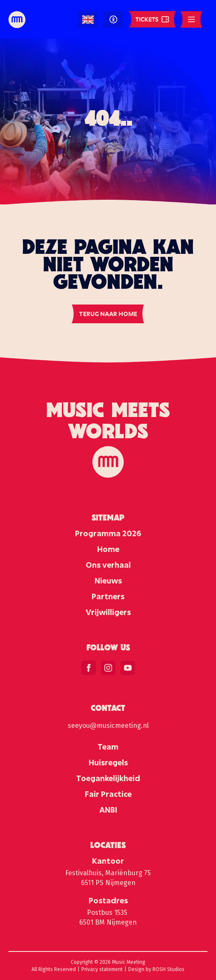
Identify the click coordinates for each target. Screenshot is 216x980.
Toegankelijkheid (108, 778)
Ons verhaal (108, 565)
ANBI (108, 810)
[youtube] (128, 668)
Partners (108, 596)
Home (108, 549)
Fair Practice (108, 794)
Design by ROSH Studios (156, 969)
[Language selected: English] (88, 20)
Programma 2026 (108, 533)
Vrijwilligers (108, 612)
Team (108, 747)
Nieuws (108, 581)
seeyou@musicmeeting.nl (108, 726)
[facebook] (89, 668)
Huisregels (108, 762)
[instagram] (108, 668)
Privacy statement (102, 969)
